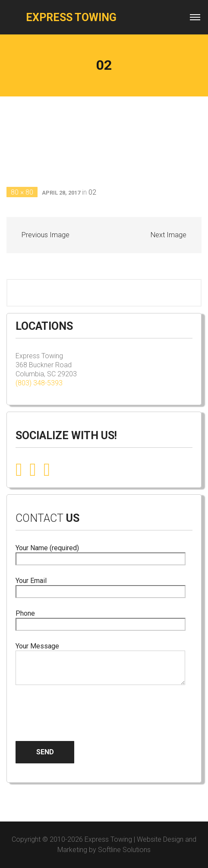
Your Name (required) (101, 553)
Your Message (100, 664)
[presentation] (81, 706)
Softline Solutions (124, 850)
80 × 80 (22, 192)
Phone (101, 619)
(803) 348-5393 (39, 383)
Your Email (101, 586)
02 (92, 192)
